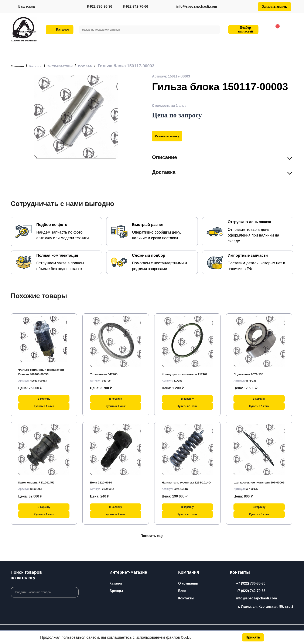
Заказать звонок (275, 6)
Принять (252, 637)
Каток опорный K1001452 (39, 481)
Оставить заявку (170, 136)
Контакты (186, 598)
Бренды (116, 591)
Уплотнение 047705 (106, 373)
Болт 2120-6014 (103, 481)
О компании (188, 583)
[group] (76, 117)
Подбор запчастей (243, 29)
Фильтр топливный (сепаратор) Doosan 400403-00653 (42, 368)
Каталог (116, 583)
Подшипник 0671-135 (251, 373)
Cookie (187, 637)
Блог (182, 591)
